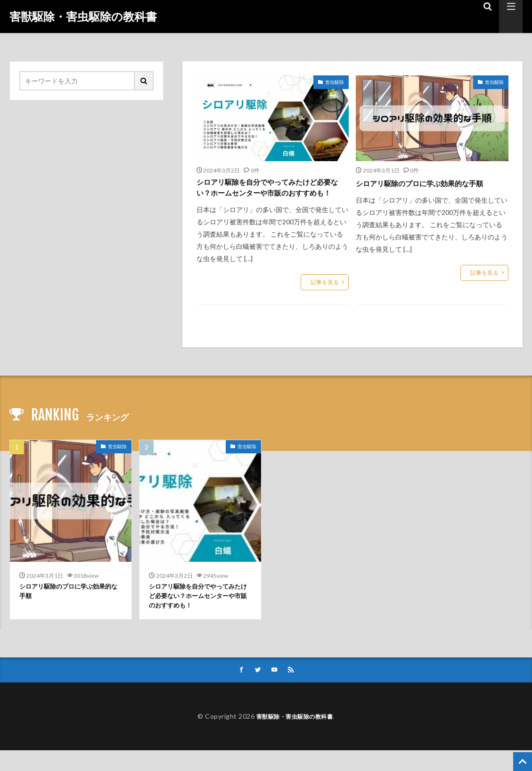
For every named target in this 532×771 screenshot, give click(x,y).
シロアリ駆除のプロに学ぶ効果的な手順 (428, 189)
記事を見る (325, 298)
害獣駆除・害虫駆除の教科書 (83, 16)
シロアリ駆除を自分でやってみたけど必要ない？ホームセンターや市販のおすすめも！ (269, 196)
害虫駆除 (335, 82)
